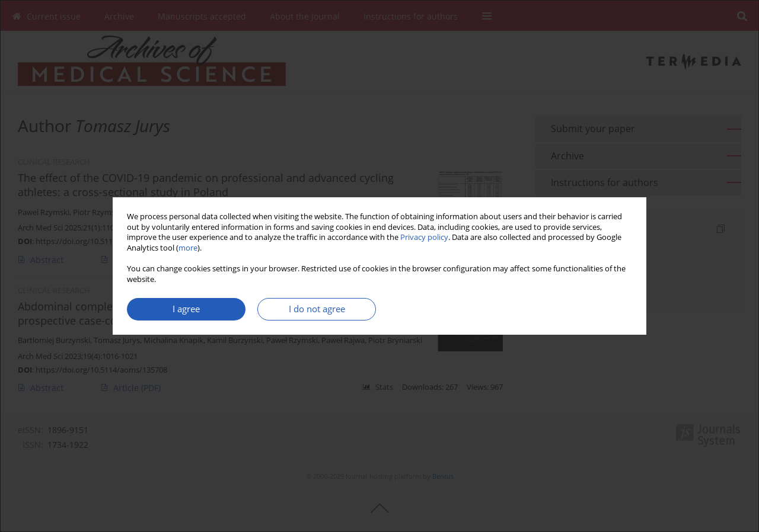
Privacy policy (424, 237)
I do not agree (317, 309)
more (188, 248)
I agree (186, 309)
